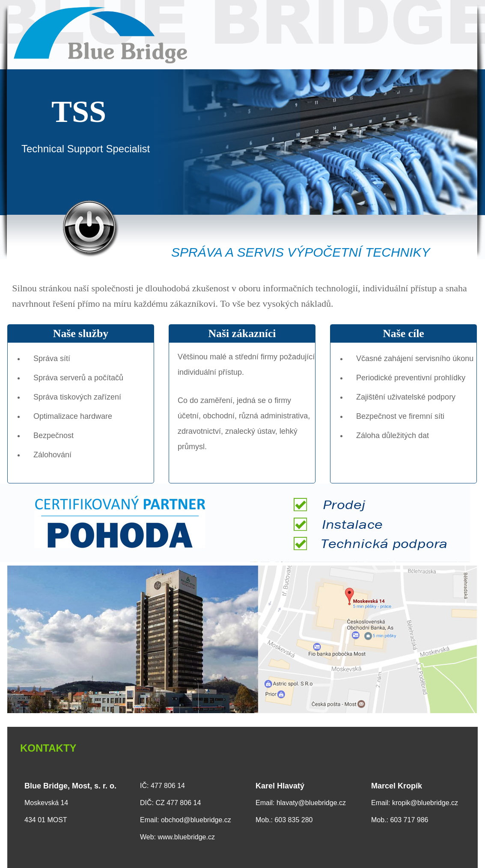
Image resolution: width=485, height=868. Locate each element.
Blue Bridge (242, 35)
